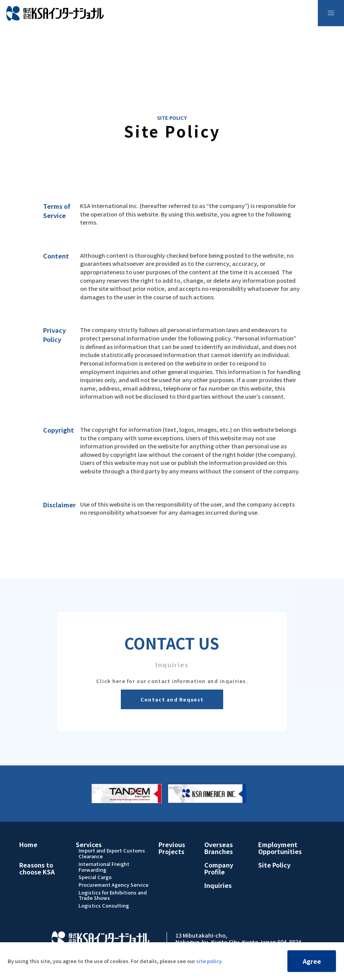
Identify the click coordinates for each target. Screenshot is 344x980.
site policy (209, 961)
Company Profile (219, 868)
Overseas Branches (219, 848)
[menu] (331, 13)
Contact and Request (172, 699)
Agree (312, 961)
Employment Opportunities (280, 848)
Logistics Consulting (104, 905)
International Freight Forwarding (104, 867)
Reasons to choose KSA (37, 868)
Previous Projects (172, 848)
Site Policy (274, 865)
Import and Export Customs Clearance (112, 853)
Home (28, 844)
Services (89, 844)
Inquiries (218, 885)
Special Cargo (95, 877)
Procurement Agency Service (114, 885)
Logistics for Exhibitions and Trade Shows (113, 895)
